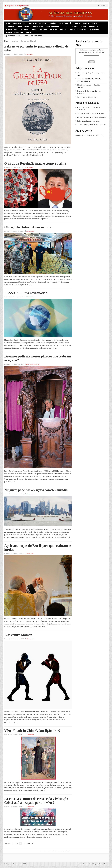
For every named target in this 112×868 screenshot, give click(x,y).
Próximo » (30, 844)
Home (6, 41)
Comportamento (90, 23)
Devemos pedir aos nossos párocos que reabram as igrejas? (38, 358)
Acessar (80, 864)
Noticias (54, 30)
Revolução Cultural (79, 30)
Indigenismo (94, 26)
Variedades (95, 30)
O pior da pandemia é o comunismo (89, 121)
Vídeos (29, 33)
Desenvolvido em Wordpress (90, 864)
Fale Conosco (36, 36)
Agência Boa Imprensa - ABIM (18, 864)
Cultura (65, 26)
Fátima (83, 26)
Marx (34, 30)
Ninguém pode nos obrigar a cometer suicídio (36, 490)
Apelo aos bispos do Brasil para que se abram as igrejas (38, 548)
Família (75, 26)
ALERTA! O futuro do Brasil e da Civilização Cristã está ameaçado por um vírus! (36, 801)
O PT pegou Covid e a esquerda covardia (90, 113)
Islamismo (25, 30)
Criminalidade (38, 26)
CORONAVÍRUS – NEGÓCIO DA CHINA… (92, 125)
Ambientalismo (19, 23)
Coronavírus (23, 26)
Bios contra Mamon (18, 635)
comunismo (10, 26)
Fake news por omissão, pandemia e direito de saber (36, 48)
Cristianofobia (53, 26)
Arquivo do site (81, 135)
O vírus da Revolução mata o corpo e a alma (35, 163)
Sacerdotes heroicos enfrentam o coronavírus (92, 117)
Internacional (12, 30)
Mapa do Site (23, 36)
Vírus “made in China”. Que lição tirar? (32, 731)
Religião (64, 30)
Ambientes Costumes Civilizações (42, 23)
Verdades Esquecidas (14, 33)
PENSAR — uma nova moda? (26, 293)
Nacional (43, 30)
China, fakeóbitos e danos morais (27, 227)
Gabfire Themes (103, 864)
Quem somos (11, 36)
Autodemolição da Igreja (70, 23)
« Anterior (8, 844)
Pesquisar (102, 6)
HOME (8, 23)
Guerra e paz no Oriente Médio (87, 97)
